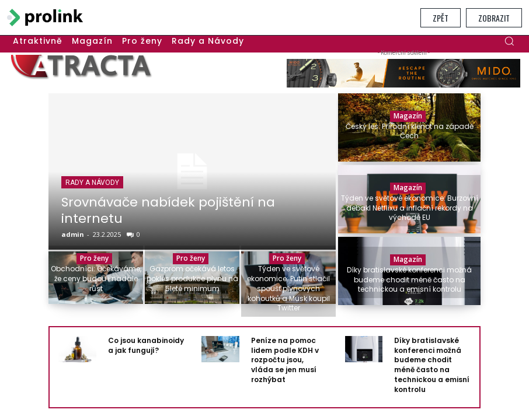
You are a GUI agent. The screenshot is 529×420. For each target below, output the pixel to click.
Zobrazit (494, 18)
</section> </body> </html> (264, 224)
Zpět (441, 18)
